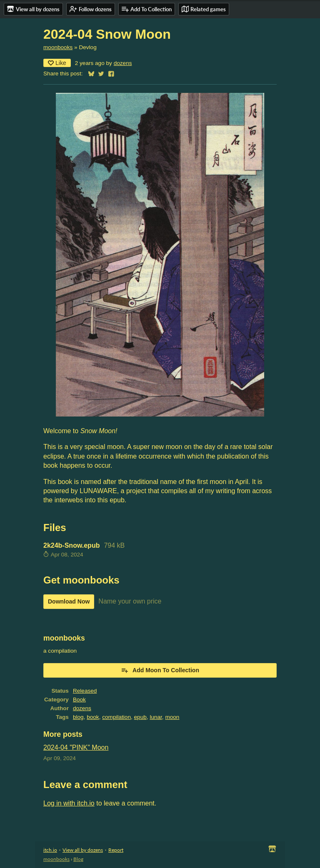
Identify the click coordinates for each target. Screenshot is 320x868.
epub (140, 717)
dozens (123, 63)
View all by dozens (83, 850)
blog (78, 717)
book (93, 717)
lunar (156, 717)
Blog (78, 859)
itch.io (50, 850)
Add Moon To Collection (160, 670)
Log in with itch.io (69, 803)
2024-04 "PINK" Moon (76, 747)
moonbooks (58, 47)
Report (116, 850)
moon (172, 717)
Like (57, 63)
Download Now (69, 601)
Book (79, 700)
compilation (116, 717)
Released (85, 691)
